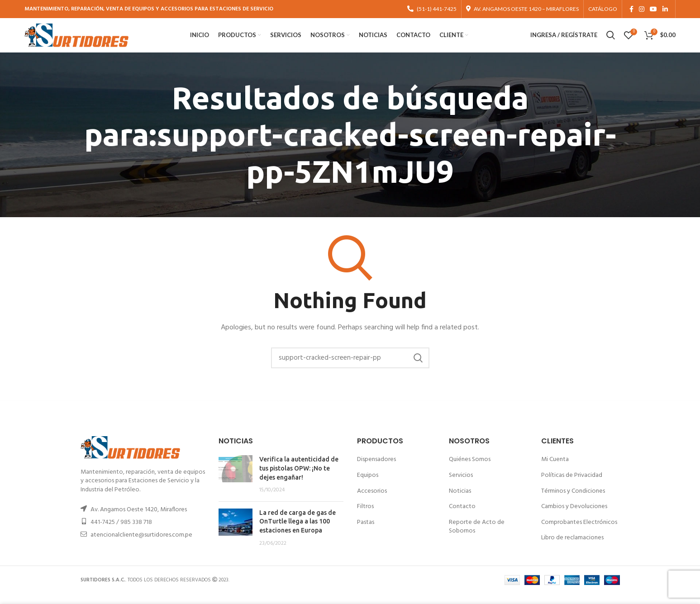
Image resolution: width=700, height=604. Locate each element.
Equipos (368, 485)
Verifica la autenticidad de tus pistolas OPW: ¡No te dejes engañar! (299, 478)
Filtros (365, 516)
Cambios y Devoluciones (574, 516)
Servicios (461, 485)
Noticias (460, 501)
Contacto (462, 516)
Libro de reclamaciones (572, 548)
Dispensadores (376, 469)
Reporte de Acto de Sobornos (477, 536)
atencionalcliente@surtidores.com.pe (141, 545)
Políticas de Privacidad (572, 485)
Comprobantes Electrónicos (579, 532)
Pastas (366, 532)
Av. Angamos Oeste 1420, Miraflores (139, 519)
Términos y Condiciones (573, 501)
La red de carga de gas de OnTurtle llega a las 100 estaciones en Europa (298, 531)
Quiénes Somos (470, 469)
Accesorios (372, 501)
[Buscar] (350, 368)
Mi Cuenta (555, 469)
